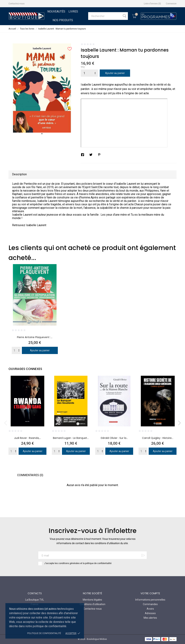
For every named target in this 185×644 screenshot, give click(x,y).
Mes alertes (150, 618)
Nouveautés (56, 11)
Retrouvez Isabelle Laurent (29, 225)
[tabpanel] (42, 88)
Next (178, 423)
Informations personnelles (150, 600)
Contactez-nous (17, 4)
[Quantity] (16, 350)
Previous (7, 423)
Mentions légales (92, 600)
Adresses (150, 613)
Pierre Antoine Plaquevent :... (35, 337)
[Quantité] (89, 73)
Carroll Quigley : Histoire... (158, 438)
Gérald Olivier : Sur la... (114, 438)
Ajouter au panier (115, 73)
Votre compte (150, 593)
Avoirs (150, 609)
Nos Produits (63, 20)
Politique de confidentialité (44, 633)
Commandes (150, 604)
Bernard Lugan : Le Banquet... (71, 438)
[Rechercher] (108, 16)
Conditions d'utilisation (92, 604)
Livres (73, 11)
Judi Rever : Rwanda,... (28, 438)
